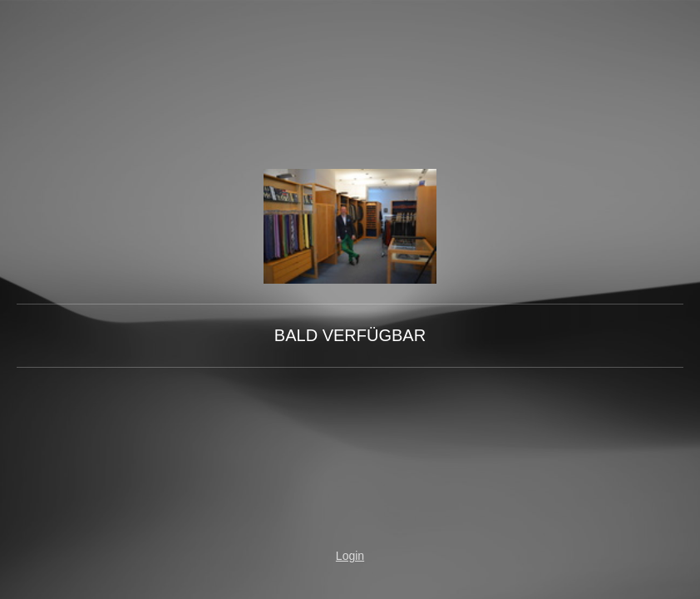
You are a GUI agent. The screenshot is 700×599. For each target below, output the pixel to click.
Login (350, 556)
